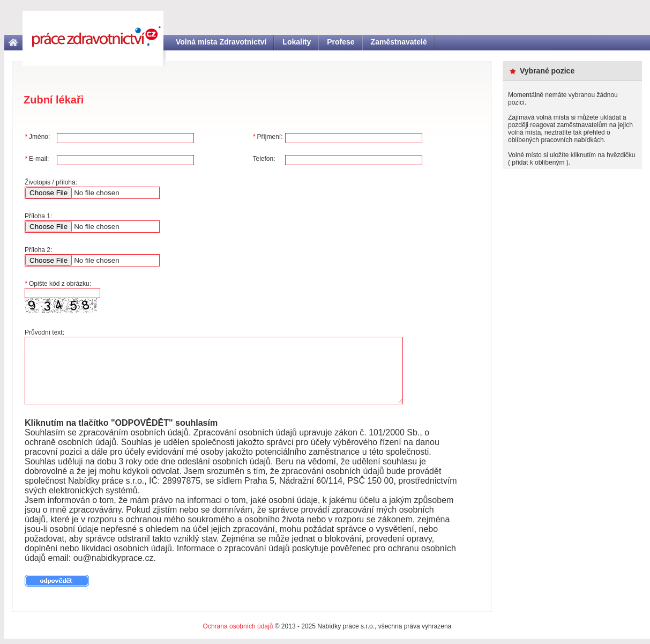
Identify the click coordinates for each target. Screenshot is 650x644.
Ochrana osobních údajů (238, 626)
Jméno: (37, 137)
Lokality (297, 42)
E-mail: (37, 159)
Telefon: (264, 159)
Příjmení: (268, 137)
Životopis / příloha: (51, 182)
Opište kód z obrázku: (58, 284)
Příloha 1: (38, 216)
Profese (341, 42)
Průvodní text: (44, 332)
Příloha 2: (38, 250)
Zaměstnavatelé (399, 42)
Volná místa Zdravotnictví (221, 42)
